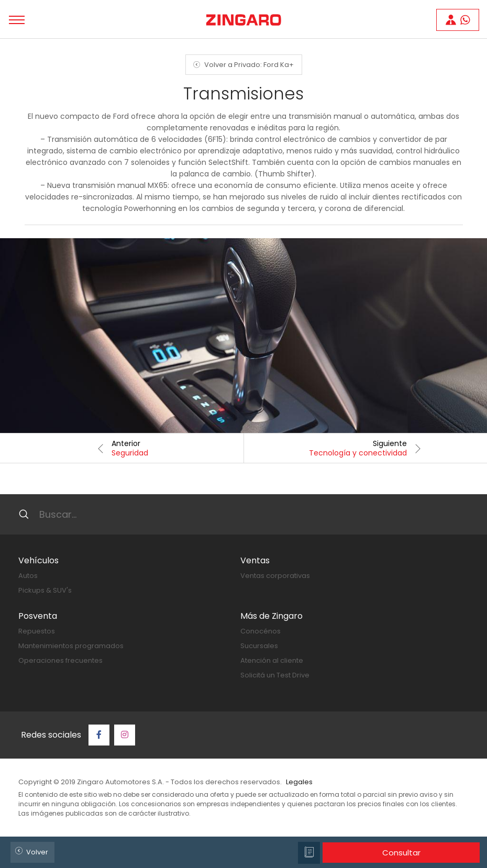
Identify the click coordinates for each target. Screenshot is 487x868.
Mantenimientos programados (71, 646)
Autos (28, 576)
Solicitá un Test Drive (275, 675)
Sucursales (259, 646)
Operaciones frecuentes (60, 660)
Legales (299, 782)
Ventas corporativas (275, 576)
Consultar (401, 853)
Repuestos (37, 631)
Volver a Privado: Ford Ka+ (242, 65)
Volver (30, 851)
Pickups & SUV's (45, 590)
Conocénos (261, 631)
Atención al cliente (272, 660)
